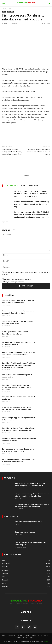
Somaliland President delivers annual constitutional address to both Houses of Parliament (17, 387)
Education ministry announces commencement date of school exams (38, 152)
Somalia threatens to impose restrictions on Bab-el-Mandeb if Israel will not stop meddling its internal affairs (31, 194)
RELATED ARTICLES (11, 186)
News (10, 8)
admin (6, 23)
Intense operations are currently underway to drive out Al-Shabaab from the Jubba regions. (32, 204)
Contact (33, 638)
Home (4, 8)
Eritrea (19, 638)
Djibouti (27, 635)
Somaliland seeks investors (25, 532)
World (46, 635)
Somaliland (10, 12)
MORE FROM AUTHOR (29, 186)
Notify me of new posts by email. (15, 282)
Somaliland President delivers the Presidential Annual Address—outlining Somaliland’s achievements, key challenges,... (19, 365)
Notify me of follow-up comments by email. (18, 279)
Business (26, 638)
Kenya (40, 635)
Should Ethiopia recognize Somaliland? (29, 522)
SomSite (46, 641)
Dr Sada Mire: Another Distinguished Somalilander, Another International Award (12, 152)
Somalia (20, 635)
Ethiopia (34, 635)
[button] (49, 3)
